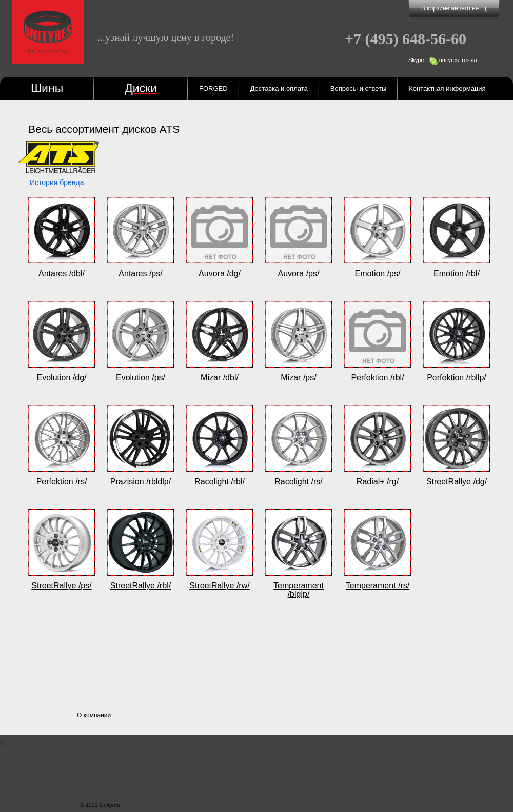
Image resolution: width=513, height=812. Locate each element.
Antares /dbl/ (62, 273)
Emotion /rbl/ (457, 273)
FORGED (213, 88)
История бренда (57, 182)
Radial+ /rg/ (378, 482)
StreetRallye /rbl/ (141, 586)
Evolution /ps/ (141, 378)
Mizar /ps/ (298, 378)
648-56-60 (406, 39)
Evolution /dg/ (62, 378)
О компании (94, 715)
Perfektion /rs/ (62, 482)
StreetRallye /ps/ (61, 586)
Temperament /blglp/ (299, 590)
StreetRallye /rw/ (219, 586)
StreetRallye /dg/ (457, 482)
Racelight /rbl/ (220, 482)
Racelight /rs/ (298, 482)
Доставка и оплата (279, 88)
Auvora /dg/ (220, 273)
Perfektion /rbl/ (377, 378)
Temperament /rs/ (378, 586)
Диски (141, 88)
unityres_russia (458, 60)
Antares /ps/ (140, 273)
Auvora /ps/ (299, 273)
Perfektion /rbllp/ (457, 378)
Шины (47, 88)
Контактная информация (447, 88)
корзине (438, 8)
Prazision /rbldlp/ (141, 482)
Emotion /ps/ (378, 273)
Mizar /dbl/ (220, 378)
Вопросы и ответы (358, 88)
